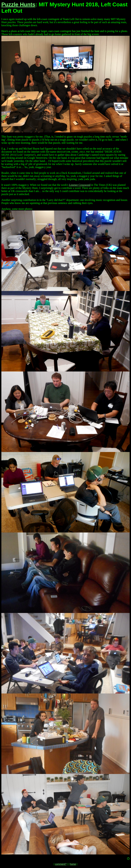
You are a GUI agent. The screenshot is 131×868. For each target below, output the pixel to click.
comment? (61, 864)
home (73, 864)
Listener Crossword (80, 185)
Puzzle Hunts (18, 4)
